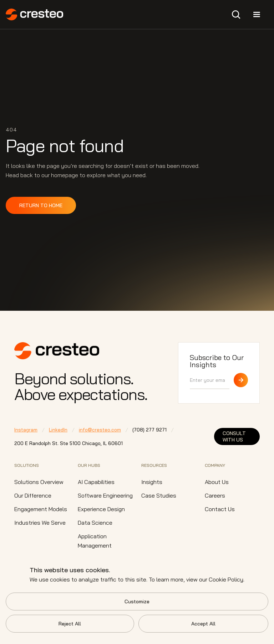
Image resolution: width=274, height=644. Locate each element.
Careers (215, 495)
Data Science (95, 523)
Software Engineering (105, 495)
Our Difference (33, 495)
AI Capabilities (96, 482)
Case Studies (159, 495)
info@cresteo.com (100, 430)
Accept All (203, 624)
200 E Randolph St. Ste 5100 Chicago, (68, 443)
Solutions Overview (39, 482)
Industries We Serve (40, 523)
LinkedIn (58, 430)
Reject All (70, 624)
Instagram (26, 430)
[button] (236, 15)
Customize (137, 601)
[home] (34, 14)
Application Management (95, 541)
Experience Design (101, 509)
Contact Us (220, 509)
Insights (152, 482)
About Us (217, 482)
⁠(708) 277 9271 (149, 430)
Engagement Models (41, 509)
